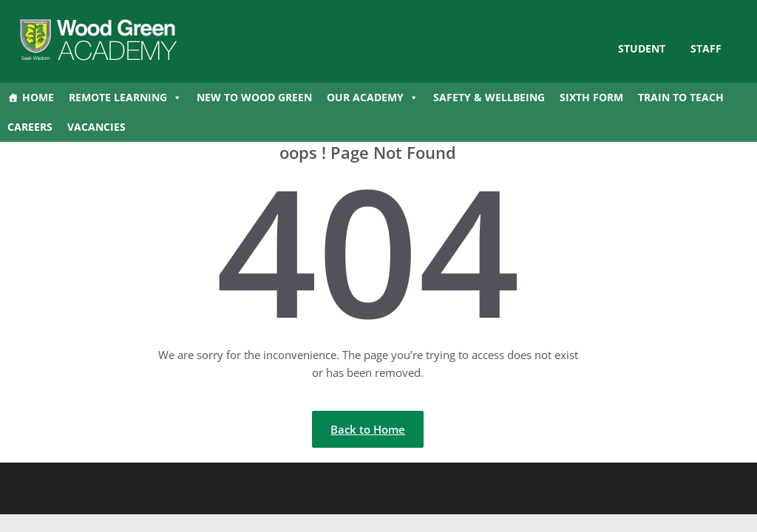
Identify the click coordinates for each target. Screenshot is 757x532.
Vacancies (96, 127)
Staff (706, 48)
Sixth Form (591, 97)
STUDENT (642, 48)
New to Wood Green (254, 97)
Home (38, 97)
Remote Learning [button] (125, 98)
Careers (30, 127)
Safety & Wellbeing (489, 97)
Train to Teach (681, 97)
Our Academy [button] (373, 98)
